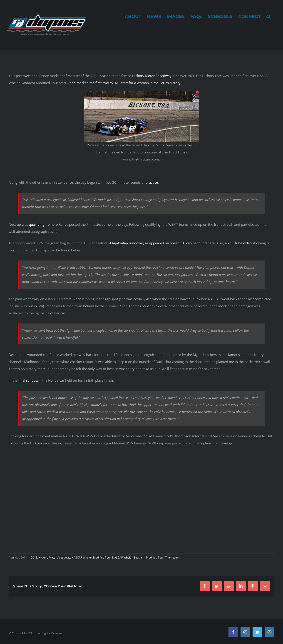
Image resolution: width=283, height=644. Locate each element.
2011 (34, 558)
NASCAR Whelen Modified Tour (91, 558)
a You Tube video (238, 243)
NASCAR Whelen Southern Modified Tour (138, 558)
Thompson (172, 558)
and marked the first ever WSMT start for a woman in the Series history (125, 83)
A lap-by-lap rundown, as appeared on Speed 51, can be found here (162, 243)
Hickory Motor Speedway (152, 76)
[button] (268, 16)
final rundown (29, 380)
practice (152, 182)
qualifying (37, 224)
